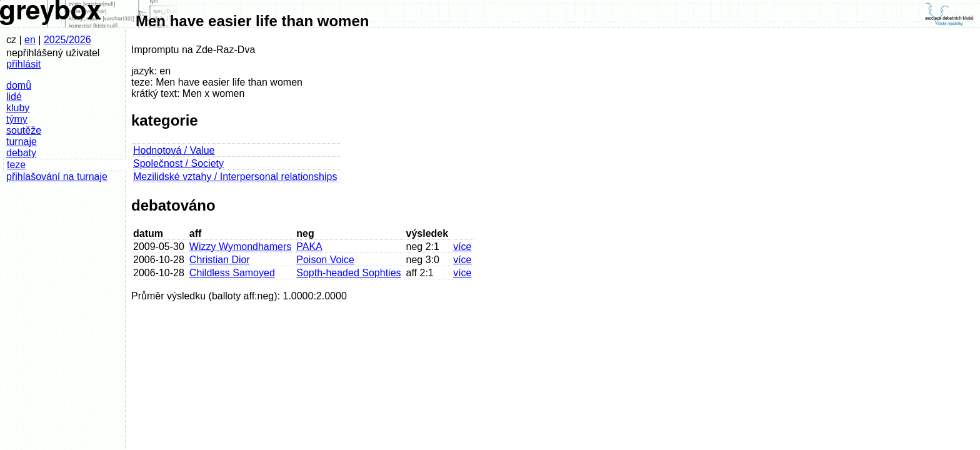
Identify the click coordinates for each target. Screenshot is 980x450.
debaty (21, 153)
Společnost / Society (178, 163)
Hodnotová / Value (174, 150)
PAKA (309, 247)
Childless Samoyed (232, 273)
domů (19, 85)
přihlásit (23, 64)
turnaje (22, 142)
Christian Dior (220, 260)
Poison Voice (325, 260)
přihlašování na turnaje (57, 177)
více (462, 247)
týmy (17, 119)
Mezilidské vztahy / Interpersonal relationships (235, 177)
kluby (18, 108)
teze (16, 165)
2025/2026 (67, 40)
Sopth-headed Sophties (348, 273)
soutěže (24, 130)
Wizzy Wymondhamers (240, 247)
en (30, 40)
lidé (14, 97)
